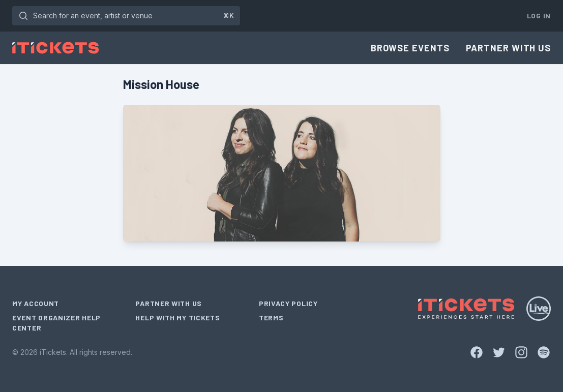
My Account (36, 303)
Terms (271, 318)
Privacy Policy (288, 303)
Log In (539, 16)
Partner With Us (509, 48)
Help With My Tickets (177, 318)
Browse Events (410, 48)
